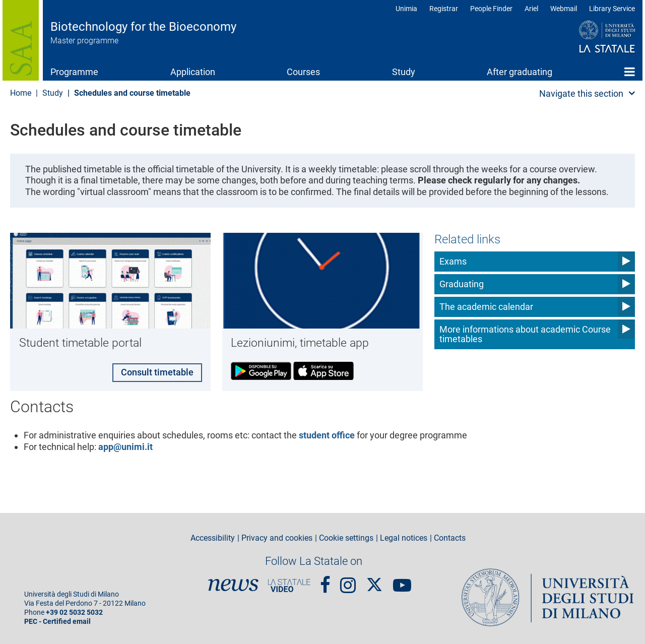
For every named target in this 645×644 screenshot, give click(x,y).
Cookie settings (346, 538)
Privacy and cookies (277, 538)
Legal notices (404, 538)
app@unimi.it (125, 446)
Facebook (325, 580)
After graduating (520, 72)
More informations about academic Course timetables (525, 334)
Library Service (612, 9)
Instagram (348, 580)
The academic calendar (486, 307)
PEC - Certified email (57, 621)
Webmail (564, 9)
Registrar (444, 9)
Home (630, 72)
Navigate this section (581, 93)
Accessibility (213, 538)
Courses (303, 72)
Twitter (374, 579)
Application (193, 72)
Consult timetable (157, 372)
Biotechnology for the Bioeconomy (143, 27)
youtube (402, 580)
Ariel (531, 9)
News (233, 585)
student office (327, 435)
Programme (74, 72)
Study (404, 72)
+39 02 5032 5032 (74, 612)
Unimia (406, 9)
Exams (453, 261)
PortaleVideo (289, 585)
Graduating (462, 284)
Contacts (450, 538)
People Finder (491, 9)
